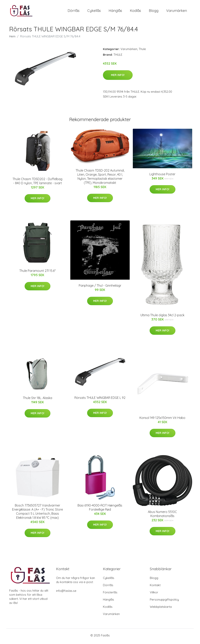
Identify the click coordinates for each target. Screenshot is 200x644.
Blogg (154, 12)
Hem (12, 38)
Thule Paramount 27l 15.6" (37, 273)
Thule (142, 51)
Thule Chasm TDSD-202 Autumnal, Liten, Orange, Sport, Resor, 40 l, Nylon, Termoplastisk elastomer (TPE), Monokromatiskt (100, 178)
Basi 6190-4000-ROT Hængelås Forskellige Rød (100, 509)
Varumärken (177, 12)
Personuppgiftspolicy (164, 601)
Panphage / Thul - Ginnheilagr (100, 288)
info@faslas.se (66, 593)
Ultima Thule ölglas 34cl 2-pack (162, 317)
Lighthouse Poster (162, 176)
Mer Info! (118, 77)
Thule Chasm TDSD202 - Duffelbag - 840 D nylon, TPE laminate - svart (37, 183)
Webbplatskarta (161, 609)
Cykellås (94, 12)
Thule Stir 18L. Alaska (37, 400)
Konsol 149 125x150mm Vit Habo (162, 420)
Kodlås (135, 12)
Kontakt (155, 587)
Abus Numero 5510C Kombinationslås (162, 516)
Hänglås (115, 12)
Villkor (154, 594)
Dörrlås (74, 12)
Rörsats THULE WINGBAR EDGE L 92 (100, 400)
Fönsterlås (110, 594)
